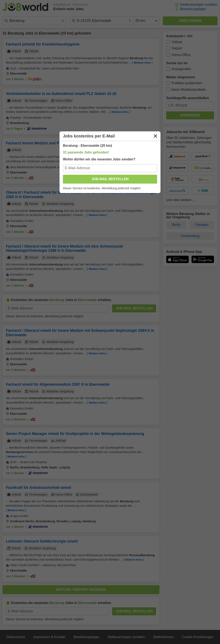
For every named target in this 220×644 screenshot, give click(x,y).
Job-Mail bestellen (110, 179)
